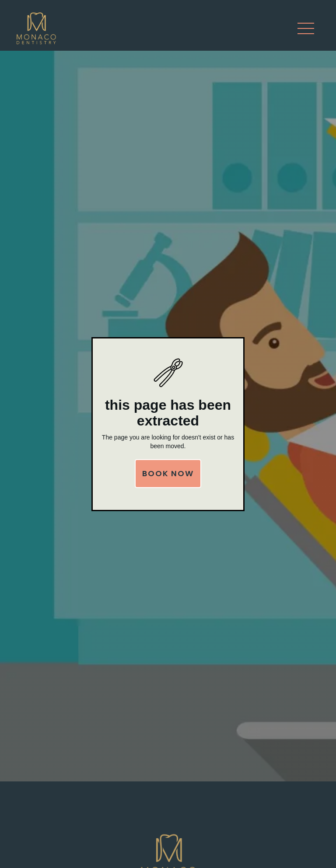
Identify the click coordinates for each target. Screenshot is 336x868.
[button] (306, 28)
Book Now (168, 473)
